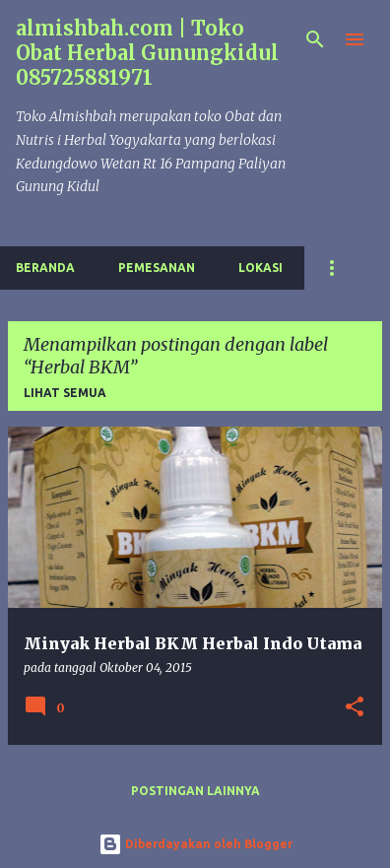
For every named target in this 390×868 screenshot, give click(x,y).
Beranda (45, 267)
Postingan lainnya (195, 791)
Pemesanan (157, 267)
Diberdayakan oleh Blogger (195, 844)
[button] (355, 708)
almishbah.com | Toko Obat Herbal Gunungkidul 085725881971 (147, 53)
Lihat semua (65, 393)
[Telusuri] (315, 39)
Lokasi (260, 267)
